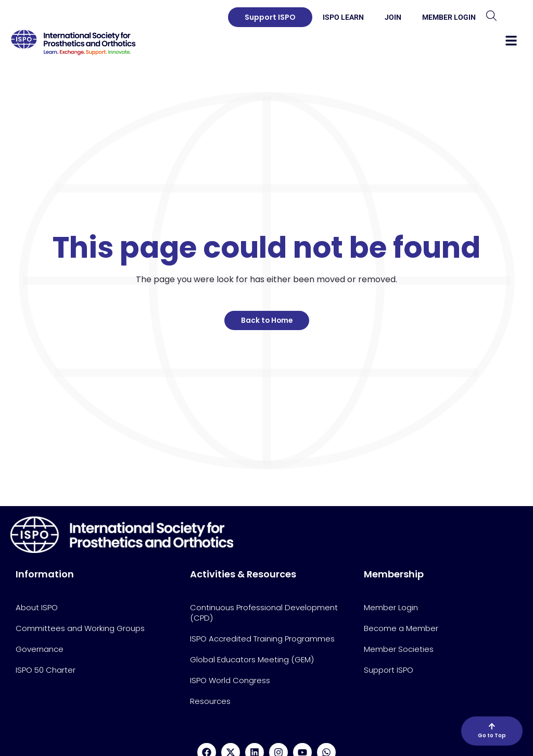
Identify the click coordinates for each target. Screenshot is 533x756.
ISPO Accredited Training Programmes (262, 639)
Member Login (449, 17)
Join (393, 17)
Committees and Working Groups (80, 628)
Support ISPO (389, 670)
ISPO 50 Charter (46, 670)
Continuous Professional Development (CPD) (264, 613)
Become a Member (401, 628)
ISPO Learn (343, 17)
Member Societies (399, 649)
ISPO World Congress (230, 680)
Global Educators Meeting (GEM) (252, 659)
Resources (210, 701)
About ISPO (37, 607)
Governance (40, 649)
